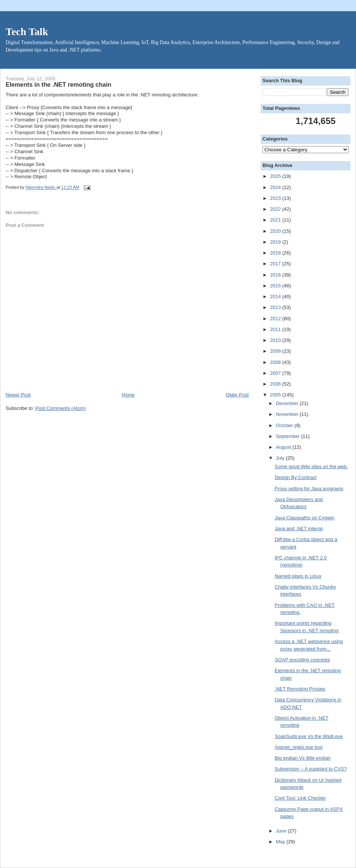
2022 (276, 209)
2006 (276, 384)
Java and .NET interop (299, 529)
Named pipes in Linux (298, 576)
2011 (276, 329)
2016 (276, 275)
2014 (276, 296)
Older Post (237, 395)
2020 (276, 231)
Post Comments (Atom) (61, 408)
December (288, 403)
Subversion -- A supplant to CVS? (311, 769)
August (284, 447)
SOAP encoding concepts (302, 660)
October (285, 425)
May (281, 842)
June (282, 831)
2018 (276, 253)
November (288, 414)
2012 (276, 319)
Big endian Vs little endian (303, 758)
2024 (276, 187)
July (281, 458)
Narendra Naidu (41, 188)
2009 (276, 351)
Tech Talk (27, 32)
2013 (276, 307)
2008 (276, 362)
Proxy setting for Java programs (309, 489)
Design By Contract (295, 477)
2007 (276, 373)
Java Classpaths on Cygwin (304, 518)
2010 (276, 340)
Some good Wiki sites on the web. (311, 467)
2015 (276, 286)
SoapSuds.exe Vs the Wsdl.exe (309, 736)
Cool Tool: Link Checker (300, 798)
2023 (276, 198)
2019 (276, 242)
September (289, 436)
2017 (276, 264)
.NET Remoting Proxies (300, 689)
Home (128, 395)
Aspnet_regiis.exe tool (298, 747)
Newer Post (18, 395)
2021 (276, 220)
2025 (276, 176)
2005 (276, 395)
